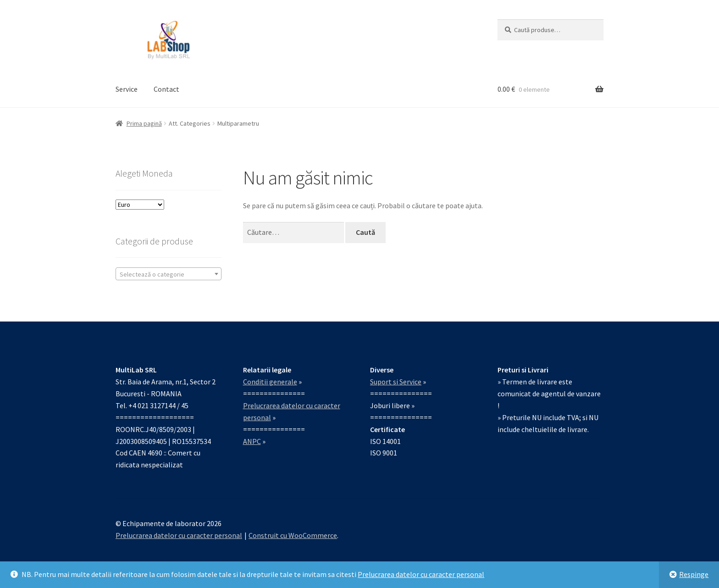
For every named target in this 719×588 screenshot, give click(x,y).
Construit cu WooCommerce (293, 535)
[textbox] (169, 274)
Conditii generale (270, 382)
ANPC (252, 441)
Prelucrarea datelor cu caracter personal (421, 574)
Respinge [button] (694, 574)
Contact (166, 89)
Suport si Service (396, 382)
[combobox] (169, 274)
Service (127, 89)
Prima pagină (144, 123)
